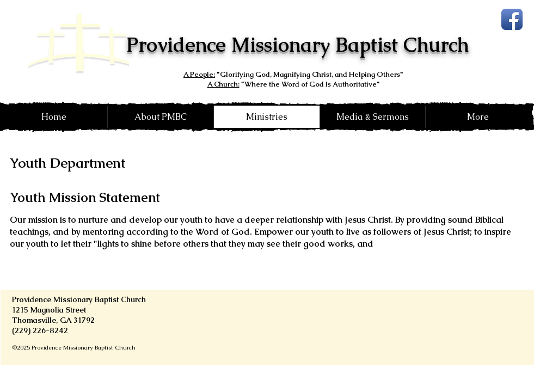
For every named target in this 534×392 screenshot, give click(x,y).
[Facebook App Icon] (512, 19)
